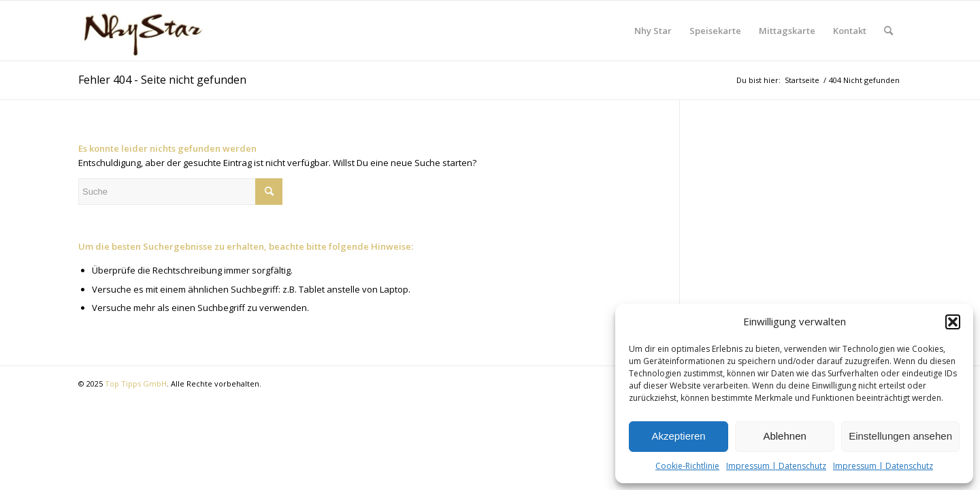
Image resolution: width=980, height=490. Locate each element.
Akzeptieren (678, 436)
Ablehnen (784, 436)
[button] (953, 322)
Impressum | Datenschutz (776, 466)
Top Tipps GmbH (136, 383)
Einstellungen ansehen (900, 436)
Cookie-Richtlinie (687, 466)
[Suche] (888, 31)
